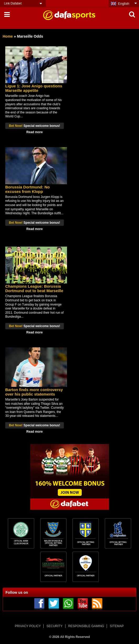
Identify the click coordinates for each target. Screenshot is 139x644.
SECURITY (55, 626)
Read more (34, 132)
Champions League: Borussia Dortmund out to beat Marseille (34, 288)
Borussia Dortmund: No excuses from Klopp (27, 189)
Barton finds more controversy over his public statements (34, 392)
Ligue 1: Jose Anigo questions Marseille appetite (34, 88)
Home (8, 36)
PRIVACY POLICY (28, 626)
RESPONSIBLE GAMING (86, 626)
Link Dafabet (13, 3)
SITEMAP (117, 626)
